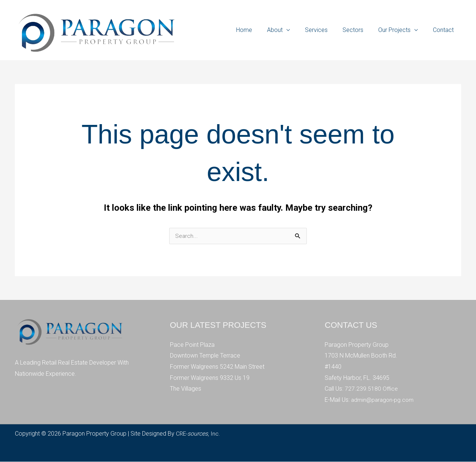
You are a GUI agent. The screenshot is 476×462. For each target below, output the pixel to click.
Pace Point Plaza (192, 345)
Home (260, 30)
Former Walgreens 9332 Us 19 (210, 378)
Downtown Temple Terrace (205, 356)
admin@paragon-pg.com (384, 400)
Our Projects (399, 30)
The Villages (186, 389)
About (288, 30)
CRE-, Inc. (199, 434)
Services (327, 30)
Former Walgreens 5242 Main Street (217, 367)
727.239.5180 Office (372, 389)
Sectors (360, 30)
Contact (445, 30)
